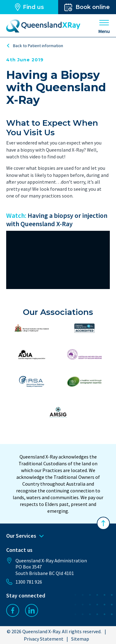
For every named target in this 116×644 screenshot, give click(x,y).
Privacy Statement (44, 639)
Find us (29, 7)
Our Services (25, 536)
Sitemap (80, 639)
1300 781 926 (24, 582)
